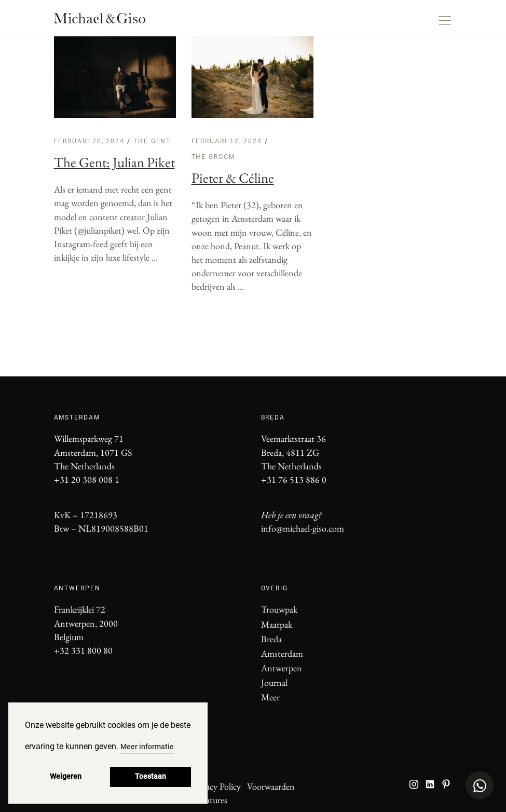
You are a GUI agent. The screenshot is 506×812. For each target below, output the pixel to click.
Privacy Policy (216, 786)
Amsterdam (282, 653)
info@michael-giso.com (303, 528)
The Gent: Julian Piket (114, 162)
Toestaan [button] (151, 776)
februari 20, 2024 (91, 141)
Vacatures (210, 800)
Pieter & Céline (233, 178)
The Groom (213, 157)
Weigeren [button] (66, 776)
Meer (270, 697)
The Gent (152, 141)
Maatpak (277, 624)
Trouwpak (279, 609)
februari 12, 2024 (228, 141)
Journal (274, 682)
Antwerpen (282, 668)
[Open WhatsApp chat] (480, 786)
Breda (271, 639)
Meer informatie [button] (147, 747)
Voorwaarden (271, 786)
